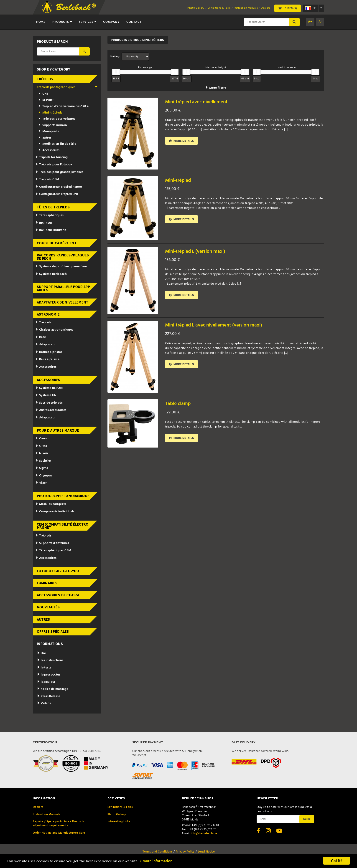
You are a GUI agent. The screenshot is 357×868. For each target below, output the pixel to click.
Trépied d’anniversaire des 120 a (64, 106)
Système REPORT (50, 388)
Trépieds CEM (47, 179)
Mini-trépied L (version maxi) (195, 252)
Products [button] (62, 22)
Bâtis (41, 337)
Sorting (115, 57)
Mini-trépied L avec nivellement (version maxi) (214, 325)
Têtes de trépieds (53, 207)
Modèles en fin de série (57, 144)
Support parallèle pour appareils (64, 288)
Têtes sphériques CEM (53, 550)
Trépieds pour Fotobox (54, 165)
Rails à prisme (48, 359)
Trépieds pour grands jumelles (60, 172)
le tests (44, 668)
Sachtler (43, 461)
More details (181, 141)
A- (320, 22)
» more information (156, 862)
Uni (41, 653)
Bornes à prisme (49, 352)
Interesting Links (119, 821)
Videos (44, 703)
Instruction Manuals (246, 8)
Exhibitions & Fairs (219, 8)
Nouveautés (48, 607)
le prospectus (49, 675)
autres (45, 138)
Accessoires (49, 150)
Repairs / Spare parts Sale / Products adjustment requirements (59, 824)
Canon (42, 439)
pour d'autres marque (58, 430)
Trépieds (45, 79)
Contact (134, 22)
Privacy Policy (185, 852)
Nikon (42, 453)
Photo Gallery (196, 8)
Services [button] (88, 22)
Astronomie (48, 314)
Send (307, 819)
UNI (43, 94)
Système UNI (47, 395)
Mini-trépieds (50, 113)
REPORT (46, 100)
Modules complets (51, 504)
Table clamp (178, 404)
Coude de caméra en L (57, 243)
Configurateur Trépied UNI (57, 194)
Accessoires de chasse (59, 595)
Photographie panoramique (63, 496)
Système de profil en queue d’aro (61, 267)
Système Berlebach (51, 274)
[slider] (116, 72)
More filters (216, 88)
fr (310, 8)
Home (41, 22)
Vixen (42, 483)
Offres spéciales (53, 632)
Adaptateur (46, 345)
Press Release (49, 696)
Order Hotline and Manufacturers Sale (59, 833)
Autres (43, 620)
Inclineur (44, 223)
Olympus (44, 476)
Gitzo (42, 446)
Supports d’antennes (52, 543)
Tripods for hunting (52, 157)
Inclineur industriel (52, 230)
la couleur (46, 682)
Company (111, 22)
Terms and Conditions (158, 852)
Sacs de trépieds (49, 403)
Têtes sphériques (50, 215)
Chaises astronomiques (54, 330)
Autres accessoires (51, 410)
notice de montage (53, 689)
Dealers (265, 8)
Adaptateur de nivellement (63, 302)
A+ (310, 22)
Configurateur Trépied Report (59, 187)
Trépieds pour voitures (57, 119)
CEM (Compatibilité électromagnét (63, 526)
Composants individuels (55, 512)
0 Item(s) (288, 8)
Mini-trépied (178, 181)
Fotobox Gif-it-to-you (58, 571)
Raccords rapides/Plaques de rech (63, 257)
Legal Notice (206, 852)
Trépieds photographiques (67, 87)
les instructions (50, 660)
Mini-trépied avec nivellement (196, 102)
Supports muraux (53, 125)
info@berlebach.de (204, 834)
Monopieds (49, 131)
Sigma (42, 468)
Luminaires (47, 583)
